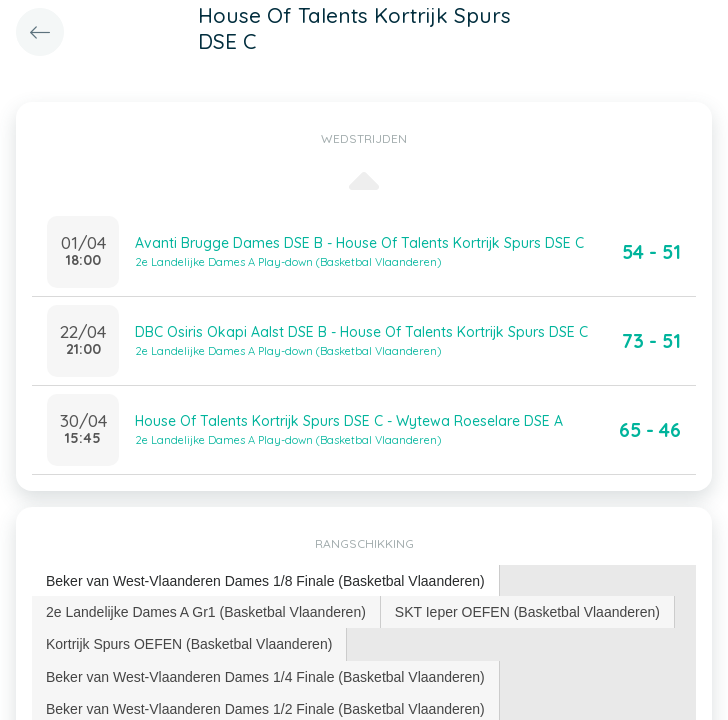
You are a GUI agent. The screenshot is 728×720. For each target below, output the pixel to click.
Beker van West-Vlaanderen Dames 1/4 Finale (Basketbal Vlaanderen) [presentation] (265, 677)
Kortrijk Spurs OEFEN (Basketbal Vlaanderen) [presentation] (189, 644)
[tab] (266, 581)
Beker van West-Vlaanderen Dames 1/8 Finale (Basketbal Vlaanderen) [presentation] (265, 581)
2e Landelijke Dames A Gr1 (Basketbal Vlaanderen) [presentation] (206, 612)
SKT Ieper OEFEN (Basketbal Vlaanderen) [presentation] (527, 612)
